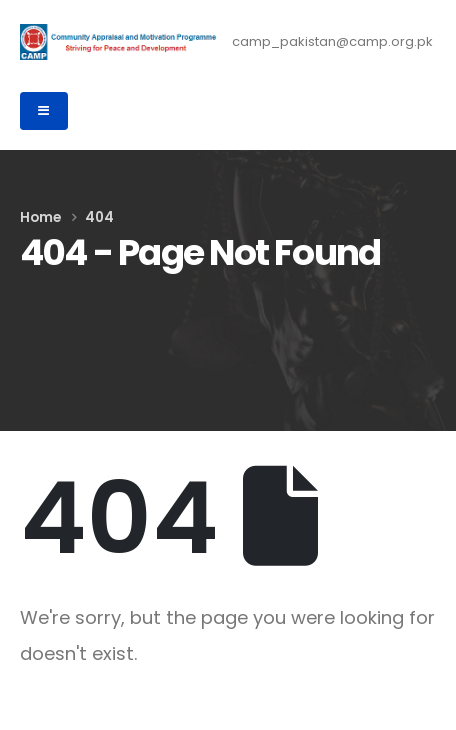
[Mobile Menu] (44, 111)
